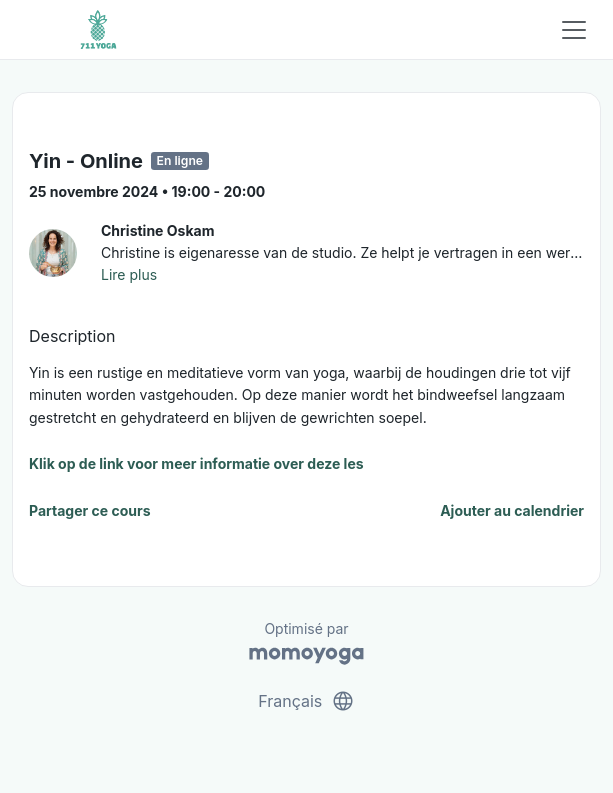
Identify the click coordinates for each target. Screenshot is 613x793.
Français (306, 701)
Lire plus (129, 274)
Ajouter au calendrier (512, 510)
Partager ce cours (90, 510)
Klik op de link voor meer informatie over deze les (196, 463)
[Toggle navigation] (574, 30)
